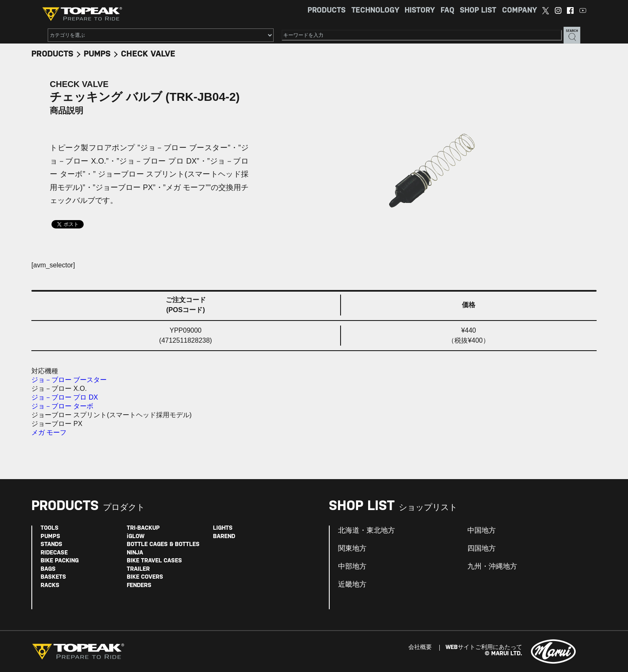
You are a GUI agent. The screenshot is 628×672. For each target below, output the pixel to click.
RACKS (50, 586)
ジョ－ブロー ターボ (62, 406)
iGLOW (136, 537)
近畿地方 (352, 585)
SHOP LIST (478, 11)
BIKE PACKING (60, 561)
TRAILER (138, 569)
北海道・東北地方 (367, 531)
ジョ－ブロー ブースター (69, 380)
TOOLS (50, 528)
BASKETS (53, 577)
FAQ (447, 11)
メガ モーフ (49, 432)
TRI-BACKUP (143, 528)
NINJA (135, 553)
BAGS (48, 569)
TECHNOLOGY (375, 11)
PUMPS (97, 54)
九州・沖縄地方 (492, 567)
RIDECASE (54, 553)
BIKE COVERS (145, 577)
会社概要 (420, 648)
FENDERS (139, 586)
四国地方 (482, 549)
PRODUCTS (327, 11)
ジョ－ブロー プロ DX (65, 397)
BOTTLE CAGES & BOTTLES (163, 545)
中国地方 (482, 531)
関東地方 (352, 549)
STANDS (51, 545)
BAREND (224, 537)
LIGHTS (223, 528)
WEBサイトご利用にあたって (484, 648)
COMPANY (519, 11)
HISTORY (420, 11)
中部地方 (352, 567)
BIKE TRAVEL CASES (154, 561)
